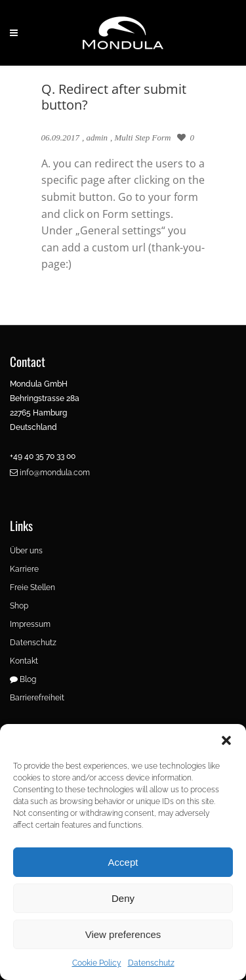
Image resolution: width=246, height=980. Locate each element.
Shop (19, 606)
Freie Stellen (32, 587)
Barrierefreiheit (37, 698)
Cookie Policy (97, 963)
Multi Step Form (143, 138)
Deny (123, 898)
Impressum (30, 624)
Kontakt (24, 661)
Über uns (26, 551)
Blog (23, 679)
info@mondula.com (50, 473)
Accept (123, 862)
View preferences (123, 934)
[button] (226, 740)
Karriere (24, 569)
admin (97, 138)
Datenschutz (151, 963)
